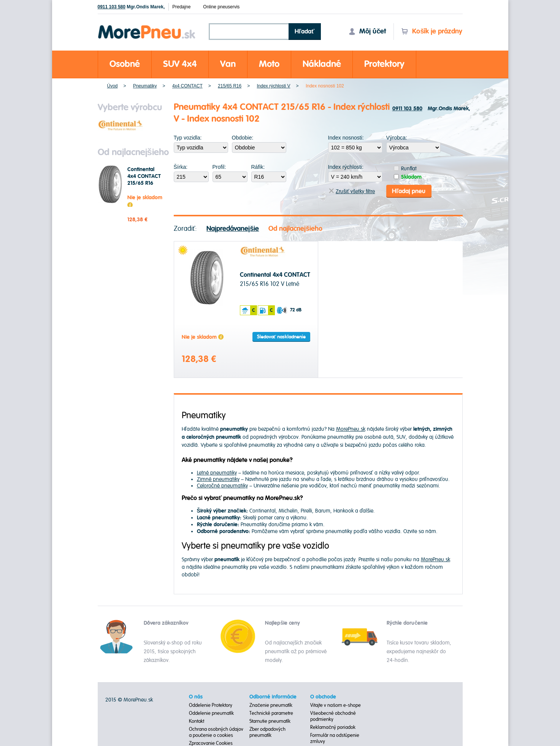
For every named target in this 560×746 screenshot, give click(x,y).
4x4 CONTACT (187, 86)
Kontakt (197, 721)
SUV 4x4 (180, 64)
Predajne (181, 7)
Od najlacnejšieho (295, 228)
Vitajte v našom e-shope (336, 705)
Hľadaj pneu (409, 191)
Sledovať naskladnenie (281, 336)
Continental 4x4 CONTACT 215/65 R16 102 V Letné (144, 180)
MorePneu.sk (351, 429)
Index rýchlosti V (274, 86)
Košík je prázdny (432, 31)
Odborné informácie (273, 697)
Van (228, 64)
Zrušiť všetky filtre (352, 191)
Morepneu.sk (147, 26)
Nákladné (322, 64)
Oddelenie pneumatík (211, 713)
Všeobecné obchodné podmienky (333, 716)
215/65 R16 (230, 86)
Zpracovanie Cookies (211, 743)
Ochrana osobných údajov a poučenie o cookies (216, 732)
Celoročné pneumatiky (222, 485)
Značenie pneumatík (271, 705)
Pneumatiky (145, 86)
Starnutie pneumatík (270, 721)
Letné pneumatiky (217, 472)
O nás (196, 697)
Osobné (125, 64)
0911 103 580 (112, 7)
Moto (269, 64)
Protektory (384, 64)
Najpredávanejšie (233, 228)
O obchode (323, 697)
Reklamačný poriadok (333, 727)
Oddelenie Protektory (211, 705)
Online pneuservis (221, 7)
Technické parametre (271, 713)
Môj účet (367, 31)
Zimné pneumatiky (218, 479)
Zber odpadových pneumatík (267, 732)
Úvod (113, 86)
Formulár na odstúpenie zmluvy (335, 738)
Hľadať (305, 32)
